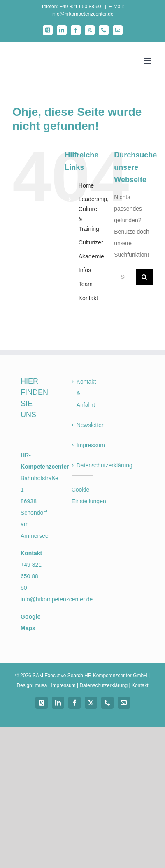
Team (86, 284)
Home (86, 185)
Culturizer (91, 242)
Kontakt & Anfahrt (83, 393)
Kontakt (88, 298)
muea (41, 685)
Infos (85, 270)
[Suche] (144, 277)
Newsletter (83, 425)
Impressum (83, 445)
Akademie (91, 256)
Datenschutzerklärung (83, 465)
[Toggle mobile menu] (148, 61)
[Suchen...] (125, 277)
